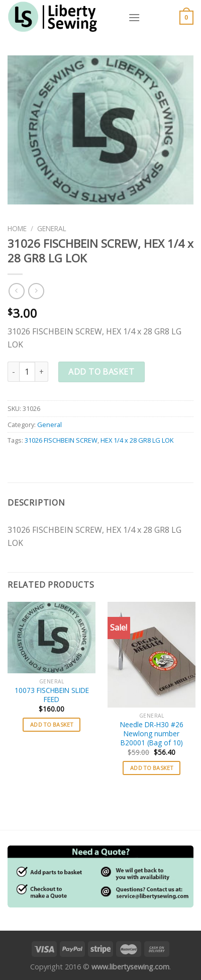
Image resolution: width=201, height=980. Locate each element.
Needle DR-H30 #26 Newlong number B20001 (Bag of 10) (152, 733)
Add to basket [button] (52, 724)
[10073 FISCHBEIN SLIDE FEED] (52, 638)
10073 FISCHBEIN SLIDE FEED (52, 695)
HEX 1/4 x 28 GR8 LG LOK (137, 440)
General (52, 228)
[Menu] (134, 17)
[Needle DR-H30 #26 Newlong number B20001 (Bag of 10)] (152, 655)
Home (17, 228)
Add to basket (101, 372)
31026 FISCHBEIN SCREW (61, 440)
